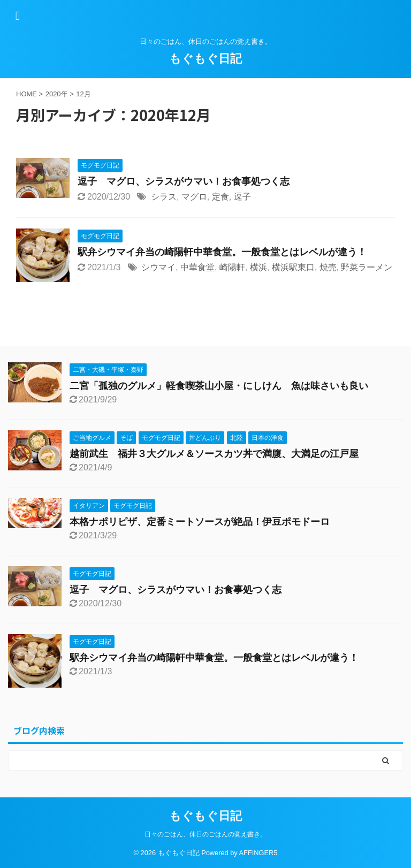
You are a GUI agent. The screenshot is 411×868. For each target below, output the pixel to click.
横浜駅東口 (293, 267)
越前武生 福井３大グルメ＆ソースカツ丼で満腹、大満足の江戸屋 (214, 454)
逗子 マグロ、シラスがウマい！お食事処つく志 (184, 181)
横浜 (258, 267)
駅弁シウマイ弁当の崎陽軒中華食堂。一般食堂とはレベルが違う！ (222, 252)
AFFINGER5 (258, 853)
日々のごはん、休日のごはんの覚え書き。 (205, 834)
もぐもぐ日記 (205, 59)
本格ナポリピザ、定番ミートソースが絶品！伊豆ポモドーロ (200, 522)
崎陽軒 (232, 267)
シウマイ (158, 267)
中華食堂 (197, 267)
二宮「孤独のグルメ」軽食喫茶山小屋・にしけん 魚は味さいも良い (219, 386)
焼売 (328, 267)
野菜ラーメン (367, 267)
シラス (164, 197)
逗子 (242, 197)
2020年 (57, 94)
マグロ (194, 197)
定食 (220, 197)
